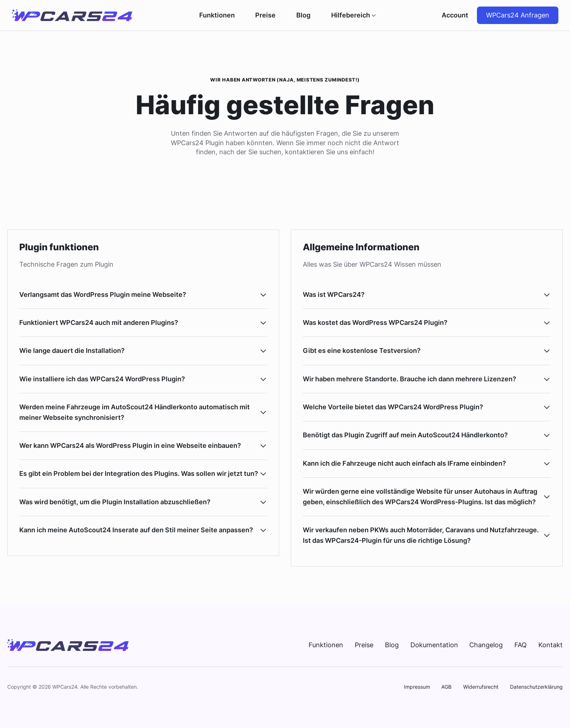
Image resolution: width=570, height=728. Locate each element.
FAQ (521, 645)
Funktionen (217, 15)
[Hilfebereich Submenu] (373, 15)
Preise (265, 15)
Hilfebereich (351, 15)
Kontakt (551, 645)
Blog (303, 15)
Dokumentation (434, 645)
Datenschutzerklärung (536, 687)
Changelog (486, 645)
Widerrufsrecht (481, 687)
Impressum (417, 687)
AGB (446, 687)
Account (455, 15)
